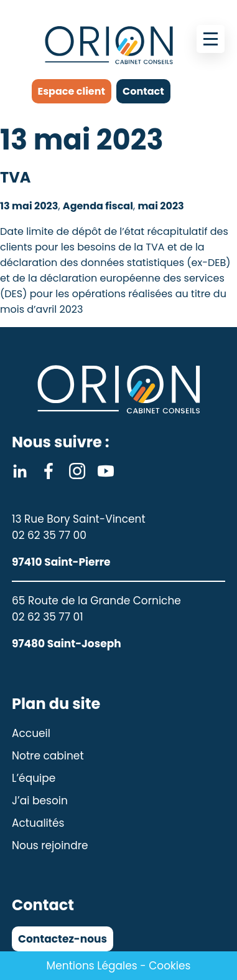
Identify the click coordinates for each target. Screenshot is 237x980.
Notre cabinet (48, 756)
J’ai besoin (40, 801)
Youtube (106, 471)
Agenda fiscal (98, 206)
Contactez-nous (63, 939)
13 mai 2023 (29, 206)
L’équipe (34, 778)
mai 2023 (160, 206)
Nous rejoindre (50, 845)
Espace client (72, 91)
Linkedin (20, 471)
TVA (15, 177)
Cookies (170, 966)
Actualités (38, 823)
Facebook (49, 471)
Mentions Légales (92, 966)
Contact (143, 91)
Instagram (77, 471)
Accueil (31, 733)
